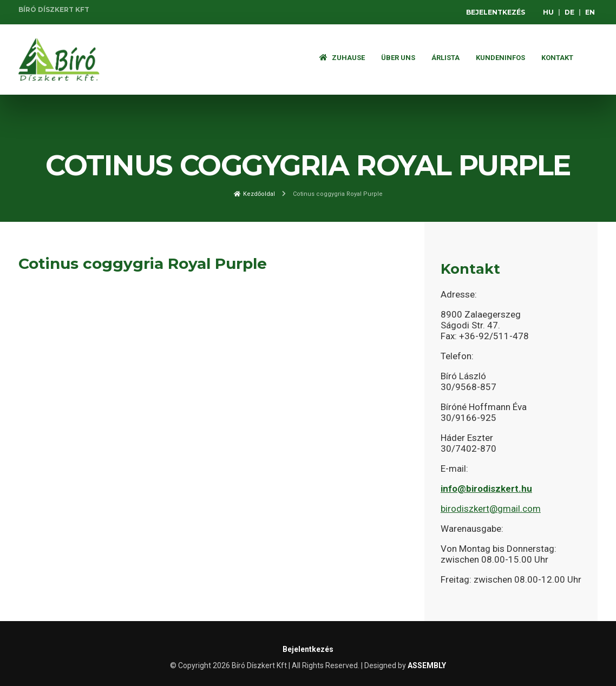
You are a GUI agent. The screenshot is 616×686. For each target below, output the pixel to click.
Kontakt (557, 58)
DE (569, 12)
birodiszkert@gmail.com (491, 509)
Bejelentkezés (496, 12)
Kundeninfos (500, 58)
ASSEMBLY (427, 665)
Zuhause (342, 58)
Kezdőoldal (254, 194)
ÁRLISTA (445, 58)
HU (548, 12)
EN (590, 12)
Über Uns (398, 58)
